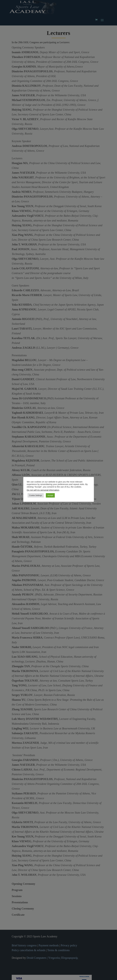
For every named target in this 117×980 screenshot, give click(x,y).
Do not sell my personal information (43, 490)
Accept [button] (50, 495)
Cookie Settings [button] (36, 495)
